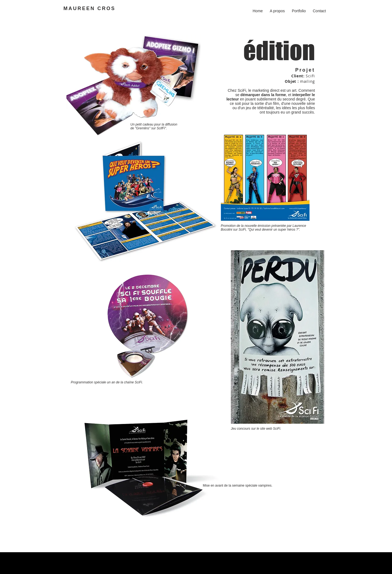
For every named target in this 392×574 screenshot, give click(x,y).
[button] (299, 8)
